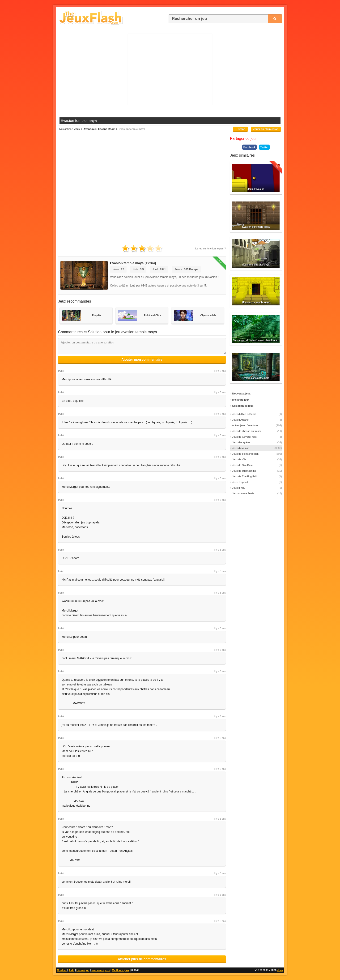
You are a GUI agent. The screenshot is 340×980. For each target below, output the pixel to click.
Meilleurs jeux (121, 970)
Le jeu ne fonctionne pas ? (210, 248)
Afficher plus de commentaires (142, 959)
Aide (72, 970)
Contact (62, 970)
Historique (83, 970)
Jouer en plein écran (266, 129)
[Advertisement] (170, 69)
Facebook (249, 147)
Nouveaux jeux (101, 970)
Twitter (264, 147)
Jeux (280, 970)
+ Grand (240, 129)
